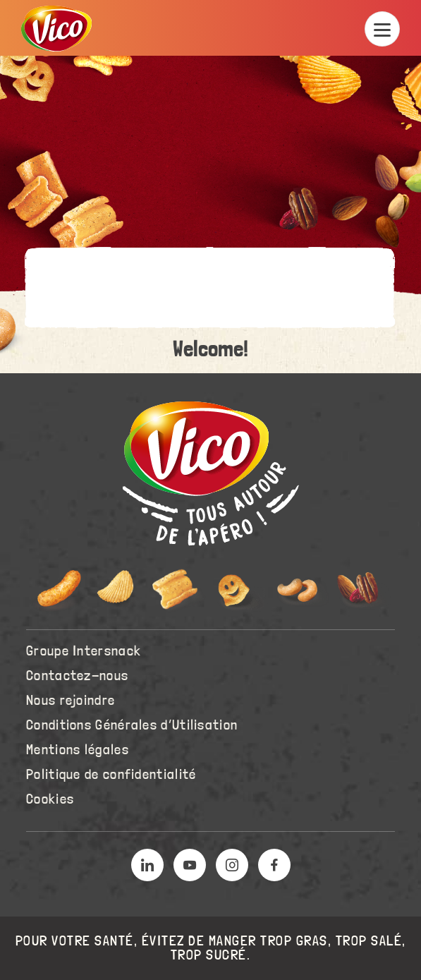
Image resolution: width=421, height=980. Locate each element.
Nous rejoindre (71, 701)
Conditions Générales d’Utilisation (132, 725)
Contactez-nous (77, 676)
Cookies (50, 799)
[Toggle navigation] (382, 29)
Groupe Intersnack (84, 651)
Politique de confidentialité (111, 775)
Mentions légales (78, 750)
